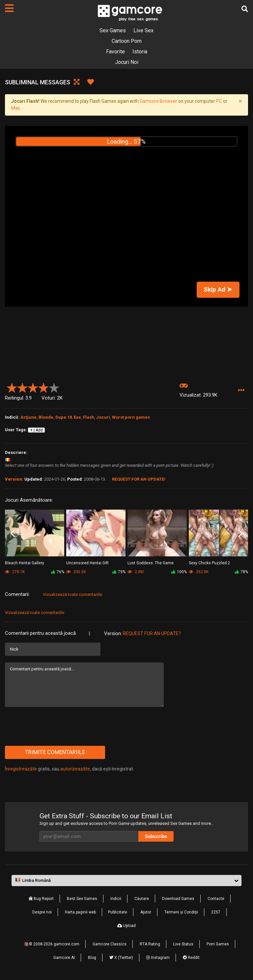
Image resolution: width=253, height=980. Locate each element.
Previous (13, 533)
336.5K (76, 572)
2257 (216, 912)
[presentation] (55, 726)
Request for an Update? (152, 633)
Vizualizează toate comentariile (72, 594)
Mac (16, 108)
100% (179, 572)
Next (240, 533)
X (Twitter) (121, 958)
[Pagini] (9, 8)
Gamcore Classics (110, 944)
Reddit (191, 958)
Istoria (140, 52)
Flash (89, 417)
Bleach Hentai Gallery (25, 563)
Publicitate (118, 912)
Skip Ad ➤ (218, 290)
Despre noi (42, 912)
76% (58, 572)
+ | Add (37, 430)
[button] (241, 391)
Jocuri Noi (127, 62)
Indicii (116, 899)
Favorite (115, 52)
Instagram (158, 958)
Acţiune (28, 417)
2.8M (136, 572)
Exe (77, 417)
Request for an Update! (139, 479)
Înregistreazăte (21, 769)
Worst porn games (131, 417)
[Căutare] (245, 9)
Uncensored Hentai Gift (87, 563)
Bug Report (41, 899)
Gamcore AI (64, 958)
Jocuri (103, 417)
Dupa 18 (64, 417)
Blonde (46, 417)
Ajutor (146, 912)
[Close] (240, 101)
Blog (92, 958)
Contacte (216, 899)
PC (219, 101)
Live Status (183, 944)
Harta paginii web (80, 912)
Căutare (142, 899)
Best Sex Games (82, 899)
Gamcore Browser (158, 101)
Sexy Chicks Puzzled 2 (209, 563)
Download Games (178, 899)
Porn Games (218, 944)
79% (119, 572)
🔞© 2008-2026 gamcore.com (52, 944)
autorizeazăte (75, 769)
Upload (126, 926)
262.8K (199, 572)
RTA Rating (150, 944)
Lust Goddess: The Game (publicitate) (151, 563)
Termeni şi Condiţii (181, 912)
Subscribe (156, 836)
